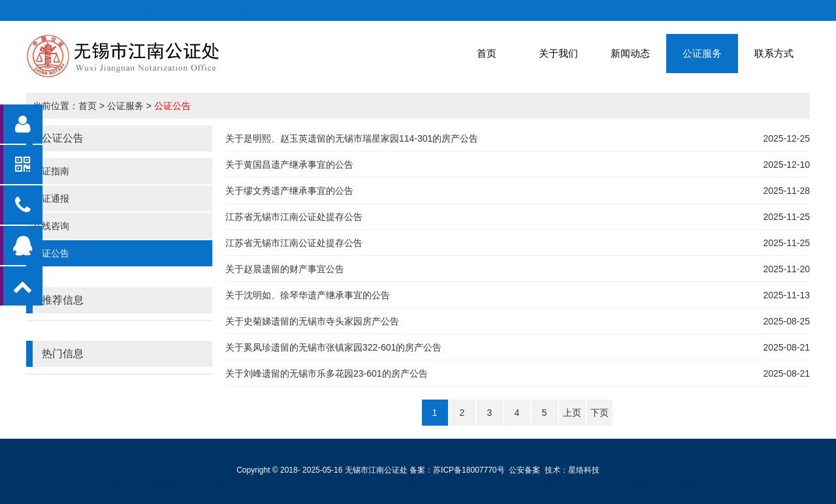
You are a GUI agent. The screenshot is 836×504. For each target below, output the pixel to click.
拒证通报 (51, 198)
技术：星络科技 (572, 470)
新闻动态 (630, 53)
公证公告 (172, 106)
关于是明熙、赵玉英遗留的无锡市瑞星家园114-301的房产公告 (352, 138)
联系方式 (774, 53)
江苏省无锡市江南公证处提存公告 (294, 217)
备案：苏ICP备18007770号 (457, 470)
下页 (600, 413)
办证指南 (51, 171)
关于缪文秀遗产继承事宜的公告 (289, 191)
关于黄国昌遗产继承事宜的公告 (289, 165)
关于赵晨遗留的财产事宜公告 (285, 269)
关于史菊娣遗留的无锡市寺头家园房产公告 (312, 321)
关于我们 (558, 53)
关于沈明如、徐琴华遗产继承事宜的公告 (308, 295)
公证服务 (702, 53)
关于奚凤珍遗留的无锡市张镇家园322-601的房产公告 (333, 347)
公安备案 (524, 470)
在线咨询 (51, 226)
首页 (487, 53)
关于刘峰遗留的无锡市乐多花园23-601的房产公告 (327, 373)
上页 (572, 413)
